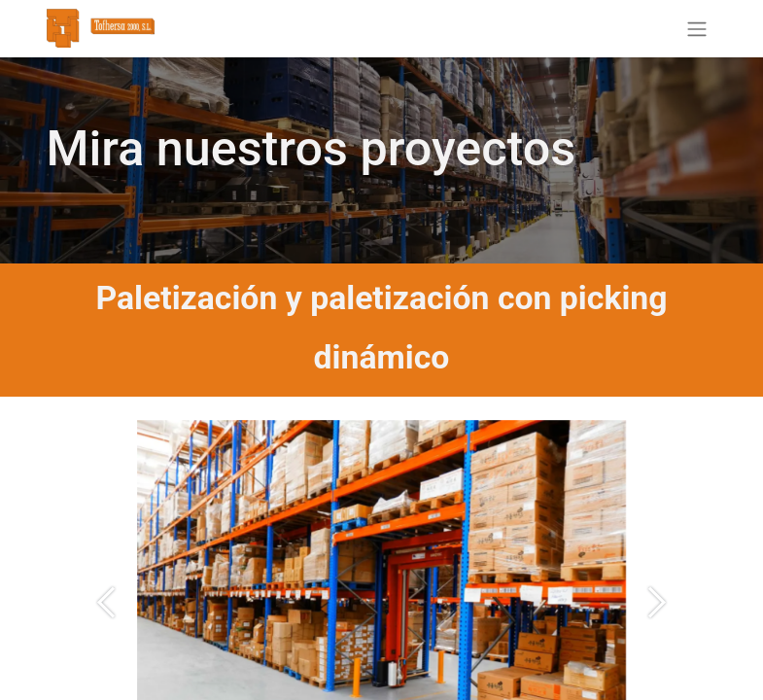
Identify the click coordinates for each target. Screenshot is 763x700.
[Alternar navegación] (697, 29)
